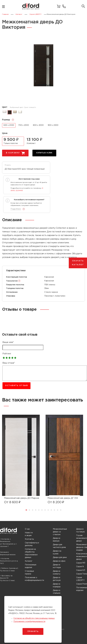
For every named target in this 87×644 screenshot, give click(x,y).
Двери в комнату (57, 573)
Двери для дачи (60, 557)
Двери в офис (59, 561)
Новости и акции (29, 534)
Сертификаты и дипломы (32, 544)
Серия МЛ (81, 563)
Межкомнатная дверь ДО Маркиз (22, 498)
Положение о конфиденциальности (34, 579)
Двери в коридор (57, 585)
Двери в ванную (57, 540)
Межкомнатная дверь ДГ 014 (63, 498)
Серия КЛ (81, 570)
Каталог (29, 561)
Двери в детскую (57, 579)
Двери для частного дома (59, 546)
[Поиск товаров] (83, 6)
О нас (27, 529)
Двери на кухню (57, 552)
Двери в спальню (57, 592)
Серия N (80, 567)
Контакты (29, 539)
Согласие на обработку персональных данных (31, 553)
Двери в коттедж (57, 566)
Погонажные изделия (31, 566)
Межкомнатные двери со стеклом (60, 532)
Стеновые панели (29, 573)
